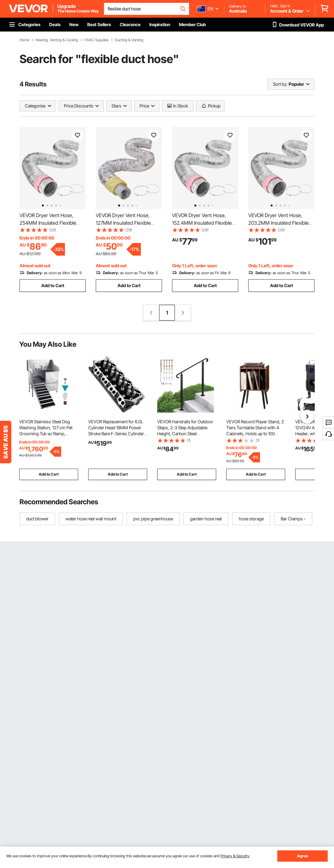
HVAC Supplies (97, 40)
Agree (303, 856)
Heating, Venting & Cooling (57, 40)
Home (24, 40)
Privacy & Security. (235, 856)
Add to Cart (53, 285)
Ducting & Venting (129, 40)
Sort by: (280, 84)
